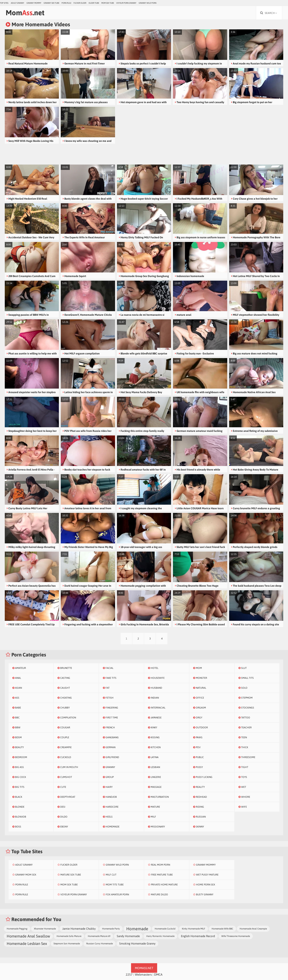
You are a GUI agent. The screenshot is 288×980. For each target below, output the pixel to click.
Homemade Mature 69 (99, 936)
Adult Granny (18, 3)
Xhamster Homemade (45, 929)
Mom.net (25, 13)
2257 (129, 974)
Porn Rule (66, 3)
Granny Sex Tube (51, 3)
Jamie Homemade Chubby (79, 929)
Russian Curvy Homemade (100, 944)
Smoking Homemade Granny (137, 943)
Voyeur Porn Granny (126, 3)
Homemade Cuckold (165, 929)
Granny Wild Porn (148, 3)
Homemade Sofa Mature (69, 936)
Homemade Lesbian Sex (27, 943)
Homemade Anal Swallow (28, 936)
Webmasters (143, 974)
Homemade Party (111, 929)
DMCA (158, 974)
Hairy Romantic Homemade (160, 936)
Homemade (137, 929)
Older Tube (94, 3)
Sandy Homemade (128, 936)
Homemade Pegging (17, 929)
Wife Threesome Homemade (236, 936)
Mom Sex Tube (108, 3)
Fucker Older (80, 3)
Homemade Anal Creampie (253, 929)
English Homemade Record (198, 936)
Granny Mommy (34, 3)
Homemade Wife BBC (222, 929)
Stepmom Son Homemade (67, 944)
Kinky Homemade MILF (194, 929)
